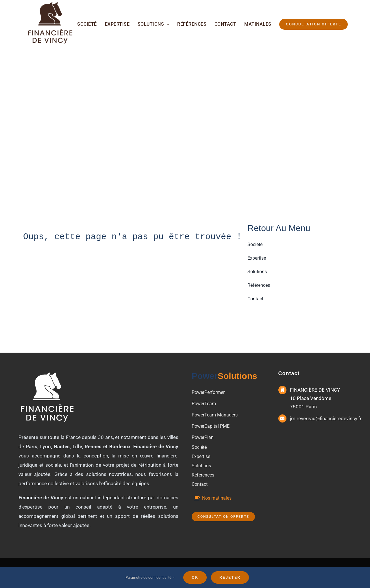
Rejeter (230, 577)
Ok (195, 577)
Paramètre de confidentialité (150, 577)
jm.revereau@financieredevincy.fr (326, 418)
